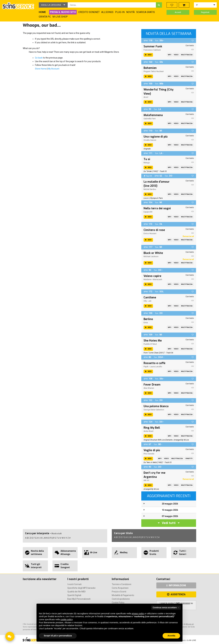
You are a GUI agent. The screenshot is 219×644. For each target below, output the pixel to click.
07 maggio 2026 (170, 516)
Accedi (178, 12)
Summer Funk (153, 46)
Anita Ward (148, 431)
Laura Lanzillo (156, 367)
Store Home (41, 69)
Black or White (153, 253)
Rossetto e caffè (154, 363)
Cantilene (150, 297)
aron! (146, 97)
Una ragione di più (156, 137)
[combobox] (112, 5)
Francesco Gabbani (152, 50)
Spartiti (189, 459)
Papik (146, 367)
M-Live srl (190, 624)
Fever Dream (152, 385)
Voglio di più (152, 450)
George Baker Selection (154, 410)
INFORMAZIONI (176, 585)
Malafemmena (153, 115)
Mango (147, 163)
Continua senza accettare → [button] (166, 608)
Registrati (205, 12)
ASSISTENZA (176, 594)
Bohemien (150, 68)
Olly (145, 301)
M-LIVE (193, 640)
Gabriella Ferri (150, 119)
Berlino (148, 319)
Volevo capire (152, 276)
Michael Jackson (151, 256)
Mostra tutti (56, 533)
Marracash (157, 279)
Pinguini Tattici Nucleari (154, 71)
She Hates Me (153, 341)
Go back (39, 58)
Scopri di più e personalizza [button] (58, 636)
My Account (54, 69)
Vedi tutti (169, 523)
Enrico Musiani (150, 233)
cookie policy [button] (67, 619)
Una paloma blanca (156, 406)
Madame (147, 279)
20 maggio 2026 (170, 504)
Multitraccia (187, 55)
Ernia (146, 323)
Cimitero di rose (154, 230)
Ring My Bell (152, 428)
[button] (53, 5)
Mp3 (170, 55)
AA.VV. (147, 480)
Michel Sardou (150, 189)
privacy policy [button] (138, 614)
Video (176, 55)
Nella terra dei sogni (157, 208)
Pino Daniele (149, 454)
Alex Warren (149, 388)
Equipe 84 (148, 212)
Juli (150, 301)
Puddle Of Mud (150, 344)
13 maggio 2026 (170, 510)
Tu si (147, 159)
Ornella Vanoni (150, 140)
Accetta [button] (171, 636)
